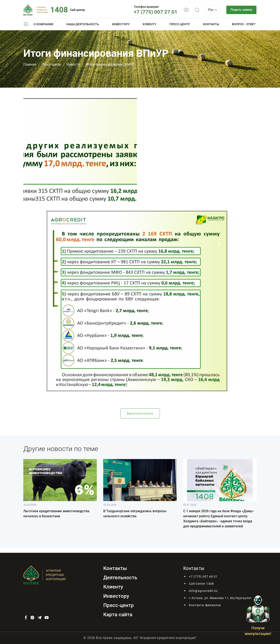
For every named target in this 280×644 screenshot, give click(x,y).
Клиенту (149, 24)
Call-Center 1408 (201, 584)
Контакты (211, 24)
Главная (30, 64)
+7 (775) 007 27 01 (153, 12)
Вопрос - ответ (244, 24)
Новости (73, 64)
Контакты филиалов (205, 605)
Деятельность (120, 578)
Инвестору (121, 24)
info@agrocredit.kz (203, 591)
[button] (61, 245)
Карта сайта (118, 615)
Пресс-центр (180, 24)
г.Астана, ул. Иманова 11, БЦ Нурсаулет (220, 598)
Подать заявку (240, 10)
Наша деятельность (83, 24)
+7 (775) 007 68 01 (203, 577)
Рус (210, 10)
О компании (43, 24)
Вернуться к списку (140, 413)
